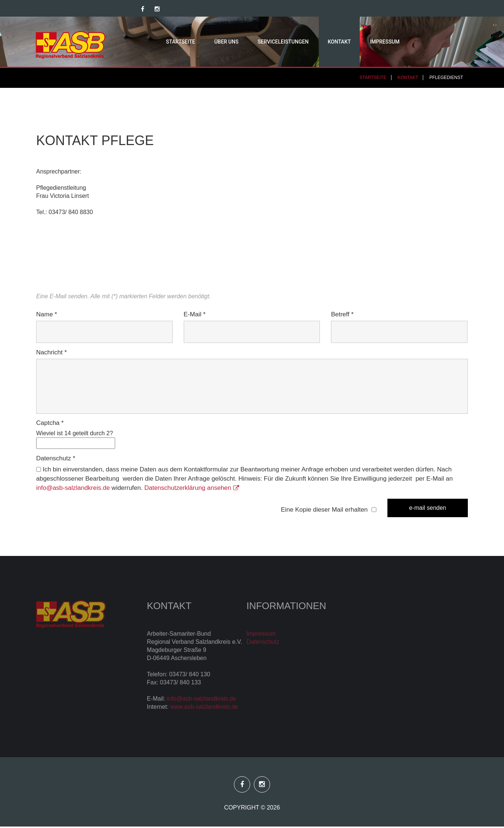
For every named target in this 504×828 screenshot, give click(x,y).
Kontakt (324, 42)
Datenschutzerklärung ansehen (191, 489)
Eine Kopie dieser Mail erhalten (324, 511)
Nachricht (51, 354)
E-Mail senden (428, 509)
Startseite (165, 42)
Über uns (211, 42)
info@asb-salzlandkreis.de (73, 489)
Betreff (342, 316)
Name (47, 316)
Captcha (50, 424)
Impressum (370, 42)
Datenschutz (56, 460)
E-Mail (195, 316)
